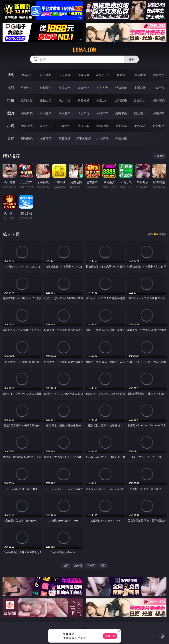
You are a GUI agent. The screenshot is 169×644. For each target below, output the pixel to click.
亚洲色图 (46, 113)
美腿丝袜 (102, 113)
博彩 (11, 75)
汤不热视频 (84, 139)
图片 (11, 113)
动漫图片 (84, 113)
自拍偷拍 (46, 88)
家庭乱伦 (46, 126)
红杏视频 (102, 139)
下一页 (91, 565)
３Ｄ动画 (84, 88)
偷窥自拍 (27, 113)
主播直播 (140, 88)
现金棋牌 (140, 75)
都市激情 (27, 126)
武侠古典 (84, 126)
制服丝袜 (102, 100)
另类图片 (159, 113)
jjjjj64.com (84, 50)
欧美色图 (65, 113)
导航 (11, 138)
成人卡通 (65, 100)
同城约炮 (27, 139)
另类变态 (159, 100)
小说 (11, 126)
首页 (66, 565)
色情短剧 (121, 139)
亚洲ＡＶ (27, 88)
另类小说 (121, 126)
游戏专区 (84, 75)
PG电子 (27, 75)
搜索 (132, 59)
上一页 (78, 565)
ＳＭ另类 (159, 88)
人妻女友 (65, 126)
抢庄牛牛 (159, 75)
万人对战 (65, 75)
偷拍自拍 (46, 100)
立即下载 (110, 636)
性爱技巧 (159, 126)
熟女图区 (140, 113)
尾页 (103, 565)
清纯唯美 (121, 113)
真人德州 (46, 75)
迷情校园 (102, 126)
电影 (11, 100)
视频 (11, 88)
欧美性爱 (84, 100)
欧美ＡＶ (65, 88)
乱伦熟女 (140, 100)
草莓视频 (65, 139)
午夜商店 (46, 139)
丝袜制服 (121, 88)
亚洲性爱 (27, 100)
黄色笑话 (140, 126)
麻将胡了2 (102, 75)
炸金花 (121, 75)
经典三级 (121, 100)
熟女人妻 (102, 88)
